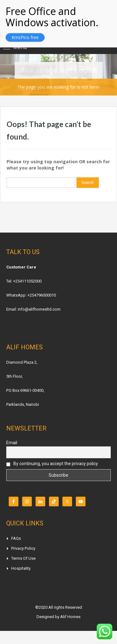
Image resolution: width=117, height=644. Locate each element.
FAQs (16, 538)
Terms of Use (23, 558)
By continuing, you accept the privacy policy (52, 464)
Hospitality (21, 568)
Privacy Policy (23, 548)
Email (12, 443)
